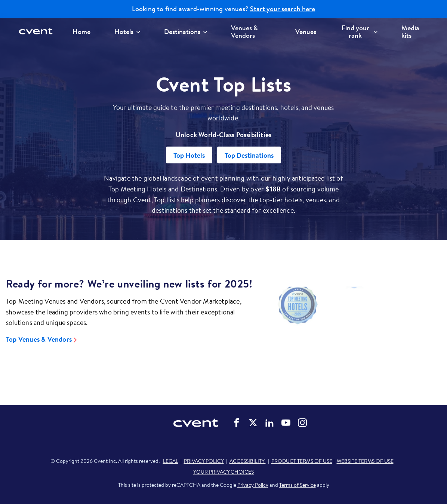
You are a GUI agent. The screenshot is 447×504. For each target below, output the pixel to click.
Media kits (410, 32)
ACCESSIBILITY (248, 461)
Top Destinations (249, 155)
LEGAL (171, 461)
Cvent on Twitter (253, 423)
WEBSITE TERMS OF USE (365, 461)
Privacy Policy (253, 485)
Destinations (186, 32)
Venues (306, 32)
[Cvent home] (38, 32)
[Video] (354, 326)
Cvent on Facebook (237, 423)
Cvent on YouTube (286, 423)
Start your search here (283, 9)
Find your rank (360, 32)
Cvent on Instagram (302, 423)
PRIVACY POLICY (204, 461)
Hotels (127, 32)
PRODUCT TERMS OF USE (302, 461)
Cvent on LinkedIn (269, 423)
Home (81, 32)
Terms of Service (298, 485)
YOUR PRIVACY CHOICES (223, 472)
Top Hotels (189, 155)
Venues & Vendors (244, 32)
